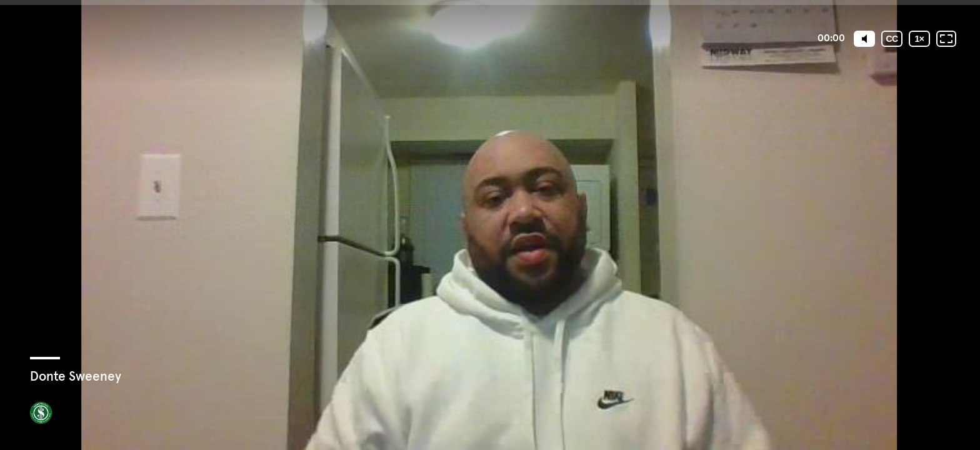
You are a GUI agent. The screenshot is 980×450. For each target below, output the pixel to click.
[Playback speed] (919, 39)
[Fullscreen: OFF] (946, 39)
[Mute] (864, 39)
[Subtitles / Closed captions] (892, 39)
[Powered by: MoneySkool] (41, 413)
